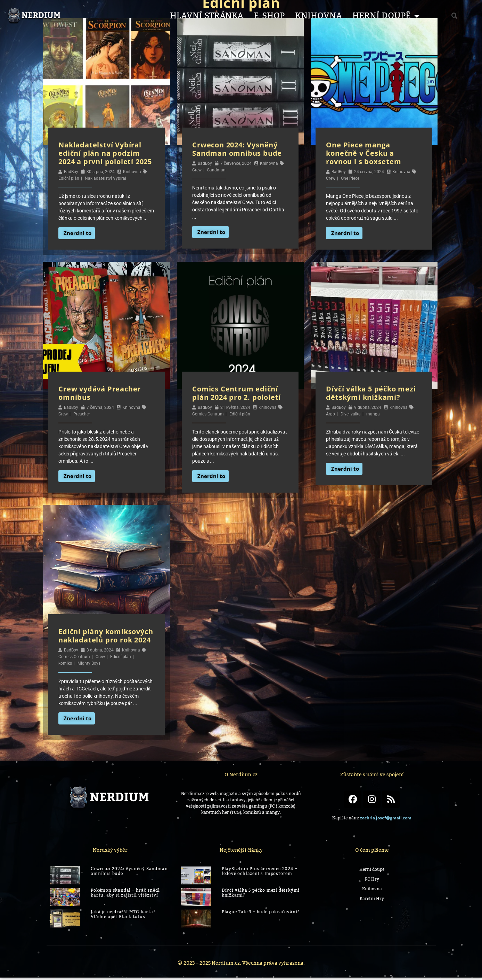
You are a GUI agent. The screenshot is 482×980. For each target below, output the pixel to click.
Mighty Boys (89, 663)
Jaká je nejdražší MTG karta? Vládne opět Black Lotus (123, 914)
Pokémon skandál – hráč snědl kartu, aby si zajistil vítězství (125, 893)
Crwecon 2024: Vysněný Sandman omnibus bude (237, 149)
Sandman (216, 170)
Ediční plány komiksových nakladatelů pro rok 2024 (106, 636)
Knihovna (318, 16)
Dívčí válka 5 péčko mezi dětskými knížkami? (371, 393)
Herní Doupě (386, 16)
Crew (197, 170)
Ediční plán (69, 178)
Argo (330, 414)
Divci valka (351, 414)
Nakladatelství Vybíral (105, 178)
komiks (65, 663)
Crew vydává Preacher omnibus (100, 393)
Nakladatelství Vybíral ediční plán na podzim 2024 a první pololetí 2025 (105, 153)
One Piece (350, 178)
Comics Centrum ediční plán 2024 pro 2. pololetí (236, 393)
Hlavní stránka (207, 16)
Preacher (82, 414)
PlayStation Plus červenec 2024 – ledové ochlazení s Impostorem (259, 871)
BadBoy (71, 172)
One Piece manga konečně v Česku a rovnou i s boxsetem (363, 153)
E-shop (269, 16)
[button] (455, 16)
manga (373, 414)
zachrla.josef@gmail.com (386, 818)
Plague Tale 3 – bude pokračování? (261, 912)
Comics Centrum (208, 414)
